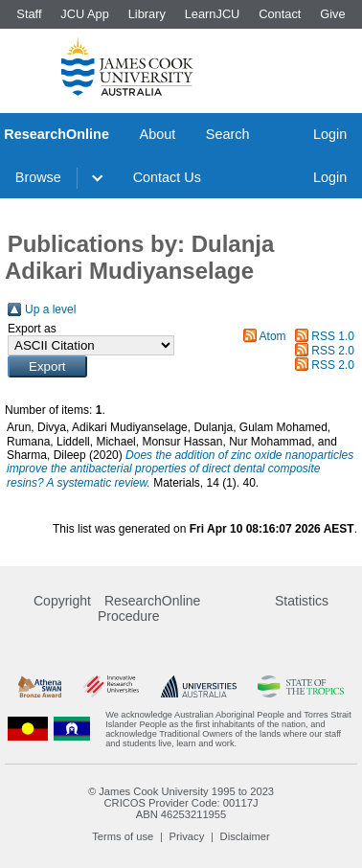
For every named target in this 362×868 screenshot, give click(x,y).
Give (332, 14)
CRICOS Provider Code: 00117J (181, 803)
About (158, 134)
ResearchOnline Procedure (149, 608)
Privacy (187, 836)
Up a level (50, 309)
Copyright (62, 601)
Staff (29, 14)
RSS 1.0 (333, 336)
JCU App (85, 14)
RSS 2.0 (333, 351)
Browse (38, 177)
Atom (273, 336)
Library (147, 14)
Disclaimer (245, 836)
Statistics (302, 601)
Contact (280, 14)
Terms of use (123, 836)
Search (228, 134)
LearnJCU (213, 14)
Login (330, 134)
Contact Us (167, 177)
